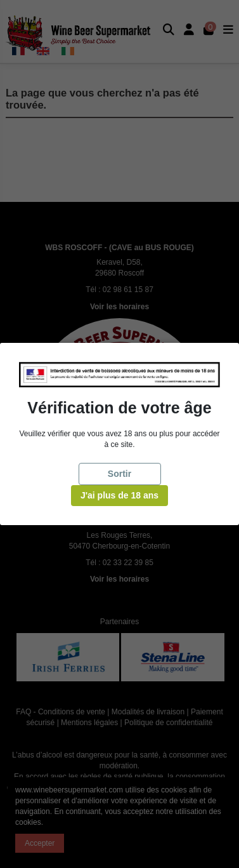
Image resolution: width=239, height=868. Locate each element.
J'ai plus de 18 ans (119, 495)
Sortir (119, 474)
